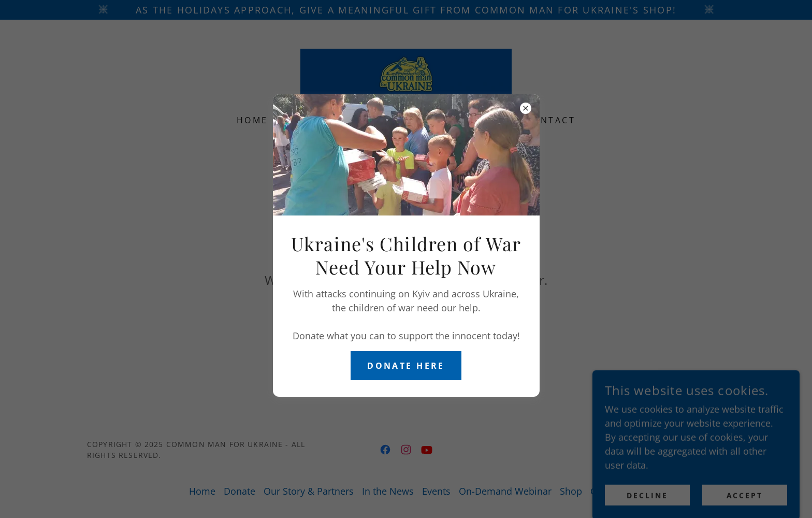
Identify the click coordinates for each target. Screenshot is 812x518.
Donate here (406, 366)
